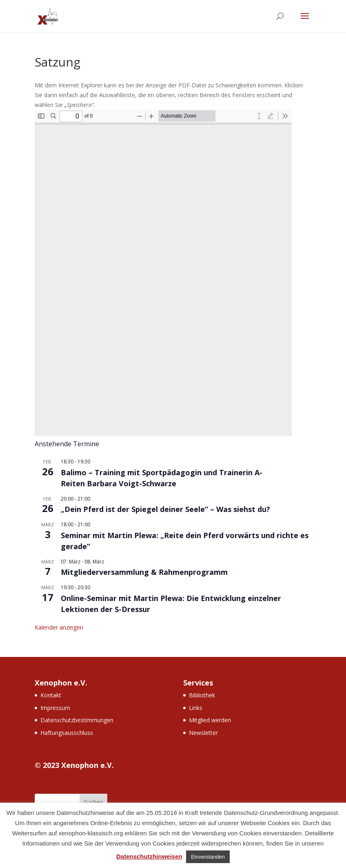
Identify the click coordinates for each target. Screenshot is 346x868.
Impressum (55, 708)
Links (196, 708)
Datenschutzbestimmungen (77, 720)
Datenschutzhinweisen (149, 856)
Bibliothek (202, 695)
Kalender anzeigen (59, 627)
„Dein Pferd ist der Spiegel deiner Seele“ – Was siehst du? (165, 509)
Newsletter (203, 733)
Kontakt (51, 695)
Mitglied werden (210, 720)
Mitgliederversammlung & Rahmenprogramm (144, 572)
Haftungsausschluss (67, 733)
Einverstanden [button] (208, 857)
